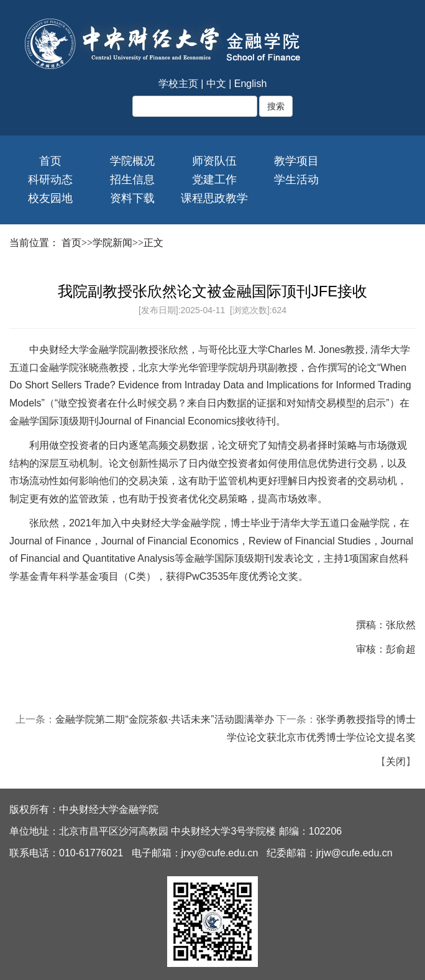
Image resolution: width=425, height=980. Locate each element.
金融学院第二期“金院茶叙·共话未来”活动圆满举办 (164, 719)
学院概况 (132, 161)
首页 (50, 161)
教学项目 (296, 161)
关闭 (396, 762)
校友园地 (50, 198)
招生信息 (132, 180)
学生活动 (296, 180)
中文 (216, 84)
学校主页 (178, 84)
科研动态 (50, 180)
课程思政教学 (214, 198)
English (250, 84)
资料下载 (132, 198)
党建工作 (214, 180)
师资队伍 (214, 161)
